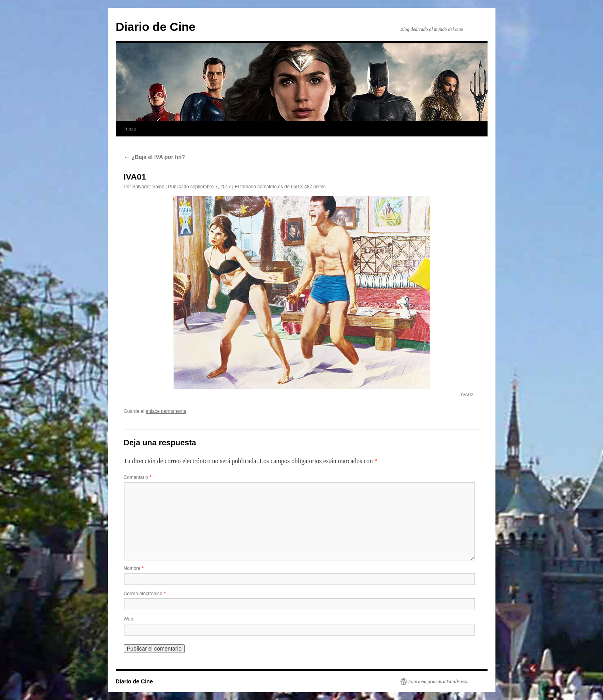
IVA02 (467, 395)
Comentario (138, 477)
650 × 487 (302, 187)
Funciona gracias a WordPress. (438, 681)
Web (129, 619)
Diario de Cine (156, 27)
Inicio (130, 129)
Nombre (134, 568)
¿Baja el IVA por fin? (154, 157)
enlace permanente (166, 411)
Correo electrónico (145, 594)
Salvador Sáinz (148, 187)
